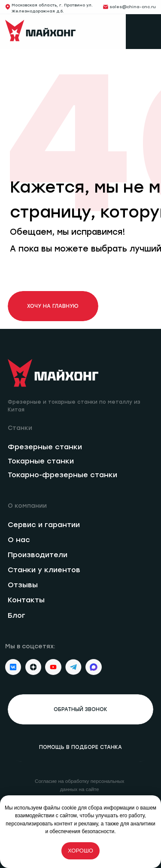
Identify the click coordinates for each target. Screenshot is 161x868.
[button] (81, 709)
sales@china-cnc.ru (133, 7)
